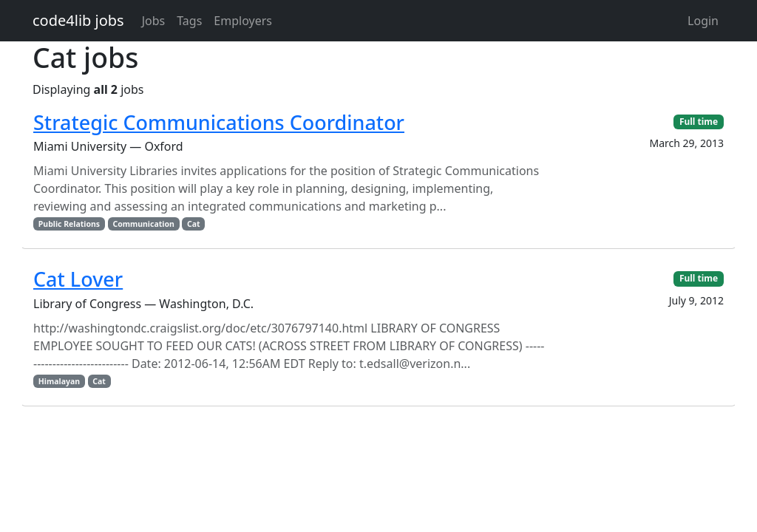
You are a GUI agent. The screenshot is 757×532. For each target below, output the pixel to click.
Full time (699, 122)
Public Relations (69, 224)
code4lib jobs (78, 20)
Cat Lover (78, 279)
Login (703, 21)
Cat (194, 224)
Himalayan (59, 381)
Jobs (154, 21)
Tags (189, 21)
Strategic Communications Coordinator (219, 122)
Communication (143, 224)
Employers (243, 21)
